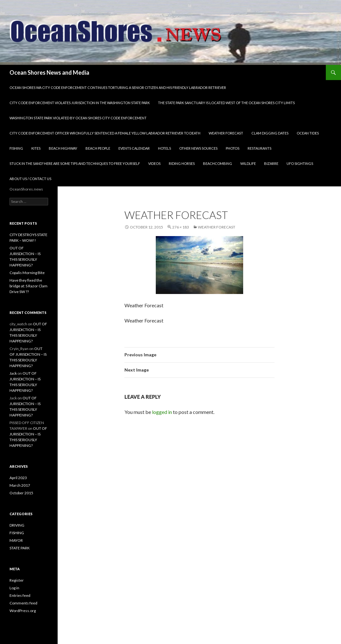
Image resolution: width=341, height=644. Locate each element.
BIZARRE (271, 163)
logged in (162, 412)
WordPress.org (23, 611)
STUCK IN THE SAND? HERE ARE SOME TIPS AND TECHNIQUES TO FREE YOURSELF (75, 163)
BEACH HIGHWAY (63, 148)
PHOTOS (233, 148)
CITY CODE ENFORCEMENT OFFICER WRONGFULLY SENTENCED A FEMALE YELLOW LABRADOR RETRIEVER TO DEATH (105, 133)
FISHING (16, 148)
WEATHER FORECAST (226, 133)
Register (17, 580)
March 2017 (20, 485)
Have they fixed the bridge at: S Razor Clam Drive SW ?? (28, 286)
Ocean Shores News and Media (49, 72)
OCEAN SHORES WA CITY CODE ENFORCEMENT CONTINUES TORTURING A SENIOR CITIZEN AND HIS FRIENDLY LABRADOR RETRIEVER (118, 88)
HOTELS (164, 148)
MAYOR (16, 540)
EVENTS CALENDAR (134, 148)
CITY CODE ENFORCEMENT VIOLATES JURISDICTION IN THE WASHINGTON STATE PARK (80, 103)
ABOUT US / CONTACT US (30, 179)
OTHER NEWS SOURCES (198, 148)
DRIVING (17, 525)
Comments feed (23, 603)
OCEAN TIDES (308, 133)
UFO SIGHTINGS (300, 163)
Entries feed (20, 595)
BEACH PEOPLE (98, 148)
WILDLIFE (248, 163)
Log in (14, 588)
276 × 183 (181, 227)
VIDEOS (154, 163)
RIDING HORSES (182, 163)
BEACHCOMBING (218, 163)
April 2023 (18, 478)
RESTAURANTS (259, 148)
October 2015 (21, 493)
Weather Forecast (217, 227)
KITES (36, 148)
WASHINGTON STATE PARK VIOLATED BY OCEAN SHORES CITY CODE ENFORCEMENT (78, 118)
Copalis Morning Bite (27, 273)
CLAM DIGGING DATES (270, 133)
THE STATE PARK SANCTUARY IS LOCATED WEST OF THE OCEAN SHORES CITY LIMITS (226, 103)
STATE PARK (20, 548)
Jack (13, 373)
